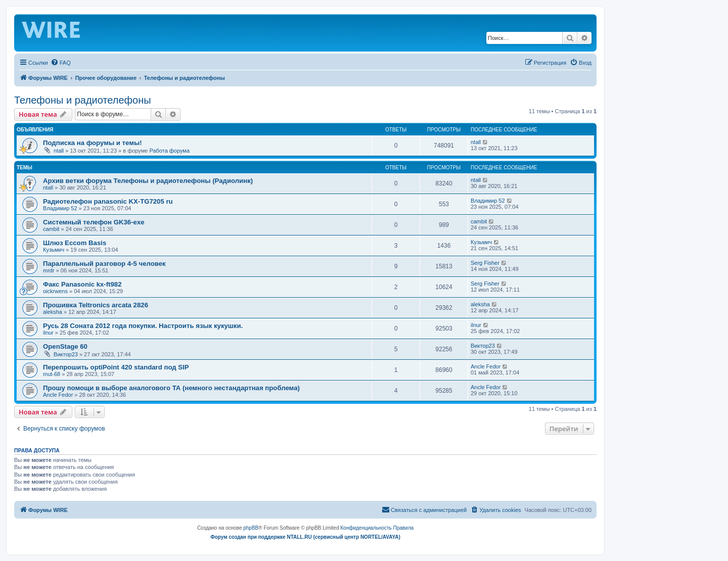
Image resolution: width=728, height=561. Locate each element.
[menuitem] (61, 63)
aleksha (53, 312)
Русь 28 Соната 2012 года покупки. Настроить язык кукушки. (143, 326)
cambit (51, 229)
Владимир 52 (60, 208)
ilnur (48, 333)
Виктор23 (66, 354)
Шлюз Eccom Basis (75, 243)
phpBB (251, 528)
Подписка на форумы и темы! (93, 143)
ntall (59, 151)
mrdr (49, 270)
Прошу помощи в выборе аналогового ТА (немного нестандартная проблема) (171, 388)
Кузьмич (54, 250)
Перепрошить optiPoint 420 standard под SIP (116, 367)
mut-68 (52, 374)
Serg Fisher (485, 263)
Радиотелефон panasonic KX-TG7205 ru (108, 201)
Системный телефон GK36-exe (94, 222)
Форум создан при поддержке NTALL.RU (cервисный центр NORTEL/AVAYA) (305, 537)
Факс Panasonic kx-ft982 (82, 284)
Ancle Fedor (486, 366)
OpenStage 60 (65, 346)
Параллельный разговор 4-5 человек (104, 264)
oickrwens (55, 291)
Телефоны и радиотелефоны (83, 100)
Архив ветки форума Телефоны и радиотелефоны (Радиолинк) (148, 181)
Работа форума (169, 151)
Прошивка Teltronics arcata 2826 (96, 305)
